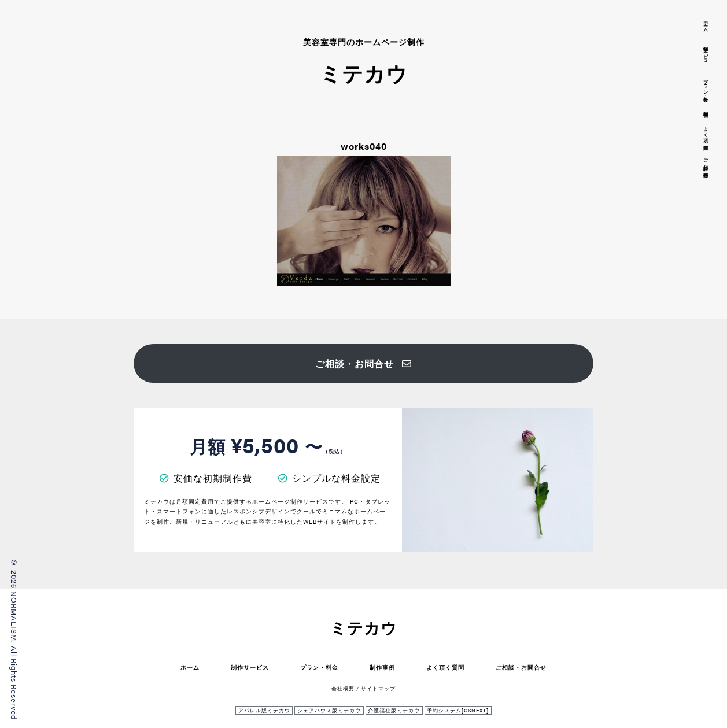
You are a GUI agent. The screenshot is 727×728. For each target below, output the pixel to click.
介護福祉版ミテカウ (394, 710)
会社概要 (343, 688)
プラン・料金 (319, 667)
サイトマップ (378, 688)
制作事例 (382, 667)
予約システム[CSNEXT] (458, 710)
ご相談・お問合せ (363, 363)
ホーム (190, 667)
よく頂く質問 (445, 667)
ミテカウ (364, 628)
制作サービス (250, 667)
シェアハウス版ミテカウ (329, 710)
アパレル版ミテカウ (264, 710)
